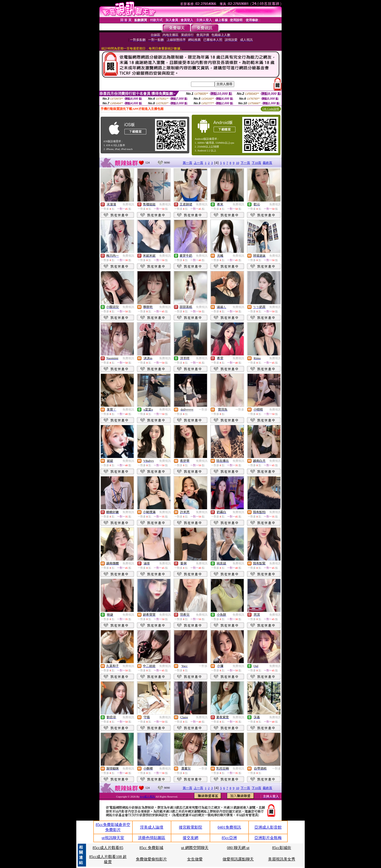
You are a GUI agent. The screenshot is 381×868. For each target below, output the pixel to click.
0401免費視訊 (229, 827)
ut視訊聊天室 (113, 838)
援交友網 (190, 838)
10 (238, 163)
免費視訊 (128, 204)
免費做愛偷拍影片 (151, 859)
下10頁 (256, 163)
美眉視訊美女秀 (282, 859)
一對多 (203, 410)
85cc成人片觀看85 (108, 848)
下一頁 (245, 163)
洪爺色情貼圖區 (152, 838)
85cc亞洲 (229, 838)
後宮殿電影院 (190, 827)
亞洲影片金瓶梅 (268, 838)
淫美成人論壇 (152, 827)
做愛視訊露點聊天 (238, 859)
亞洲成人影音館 (268, 827)
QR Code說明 (271, 109)
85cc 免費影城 (151, 848)
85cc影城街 (282, 848)
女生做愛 (195, 859)
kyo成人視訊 (148, 797)
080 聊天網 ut (238, 848)
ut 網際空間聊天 (195, 848)
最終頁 (267, 163)
